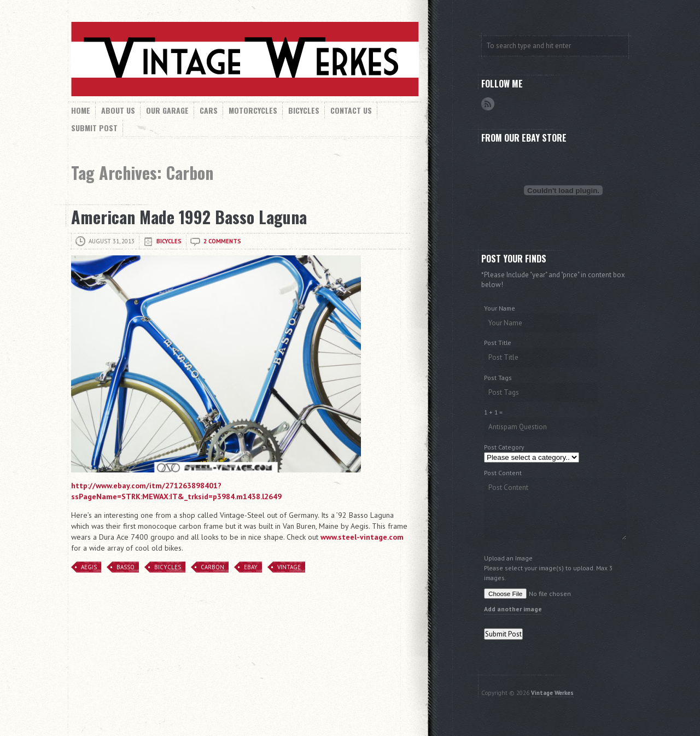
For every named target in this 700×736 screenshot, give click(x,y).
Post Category (504, 447)
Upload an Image (508, 558)
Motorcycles (253, 110)
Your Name (500, 308)
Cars (209, 110)
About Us (118, 110)
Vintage (289, 567)
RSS (488, 104)
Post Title (498, 343)
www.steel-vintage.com (362, 537)
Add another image (513, 609)
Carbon (212, 567)
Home (81, 110)
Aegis (89, 567)
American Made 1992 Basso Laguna (189, 217)
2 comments (222, 241)
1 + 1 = (493, 412)
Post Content (503, 473)
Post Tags (498, 378)
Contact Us (351, 110)
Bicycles (304, 110)
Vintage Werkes (552, 693)
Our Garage (167, 110)
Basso (126, 567)
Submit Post (94, 128)
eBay (251, 567)
